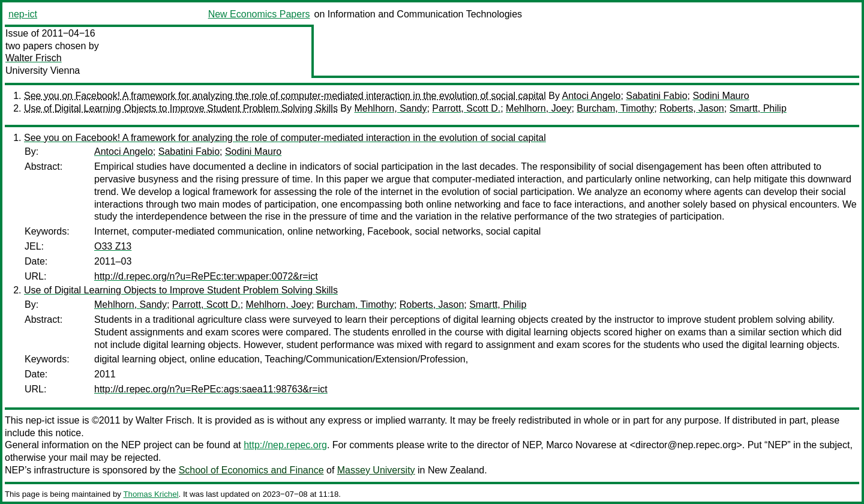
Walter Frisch (34, 58)
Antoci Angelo (592, 96)
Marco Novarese (581, 445)
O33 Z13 (113, 246)
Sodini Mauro (721, 96)
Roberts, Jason (692, 108)
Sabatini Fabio (656, 96)
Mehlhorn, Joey (538, 108)
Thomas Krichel (151, 494)
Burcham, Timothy (615, 108)
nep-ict (23, 14)
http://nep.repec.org (285, 445)
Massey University (376, 470)
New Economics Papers (259, 14)
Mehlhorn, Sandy (390, 108)
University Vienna (43, 70)
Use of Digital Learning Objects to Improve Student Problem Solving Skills (181, 108)
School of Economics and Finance (251, 470)
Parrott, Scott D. (466, 108)
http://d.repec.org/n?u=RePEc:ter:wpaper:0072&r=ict (206, 276)
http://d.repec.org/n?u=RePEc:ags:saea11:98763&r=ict (211, 389)
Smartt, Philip (758, 108)
